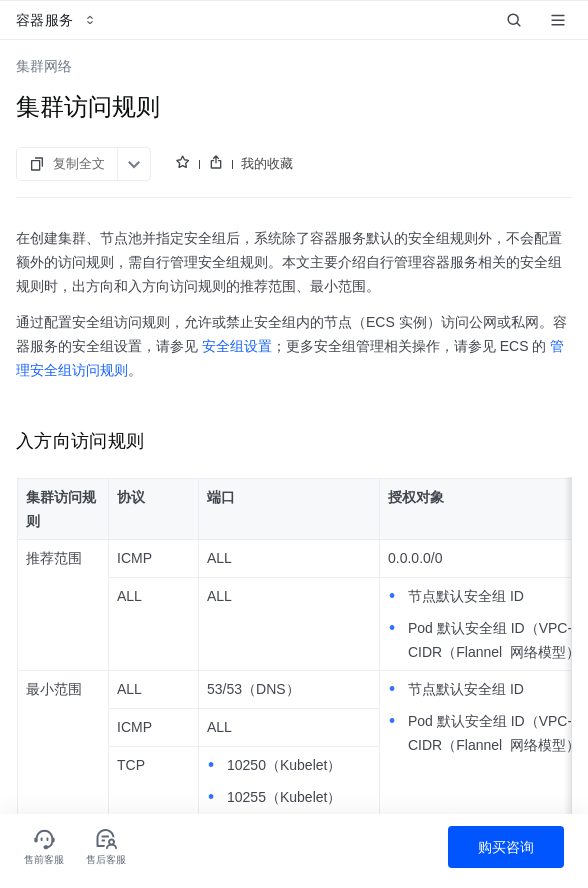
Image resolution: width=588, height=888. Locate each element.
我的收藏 (267, 163)
